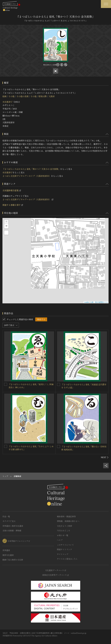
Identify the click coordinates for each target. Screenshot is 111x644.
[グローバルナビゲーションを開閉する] (106, 4)
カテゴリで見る (9, 521)
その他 (11, 96)
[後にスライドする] (105, 457)
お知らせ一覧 (63, 535)
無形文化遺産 (8, 555)
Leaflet (87, 302)
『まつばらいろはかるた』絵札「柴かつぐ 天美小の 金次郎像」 (31, 169)
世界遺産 (6, 550)
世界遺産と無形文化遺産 (13, 526)
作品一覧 (6, 516)
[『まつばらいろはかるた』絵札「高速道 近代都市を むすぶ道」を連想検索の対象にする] (59, 384)
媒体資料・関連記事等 (66, 516)
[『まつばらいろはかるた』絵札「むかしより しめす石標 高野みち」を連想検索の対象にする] (6, 446)
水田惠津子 (8, 102)
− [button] (6, 226)
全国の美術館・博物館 (12, 531)
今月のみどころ (64, 531)
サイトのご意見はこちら (67, 559)
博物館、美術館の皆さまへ (68, 521)
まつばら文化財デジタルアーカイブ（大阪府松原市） (27, 176)
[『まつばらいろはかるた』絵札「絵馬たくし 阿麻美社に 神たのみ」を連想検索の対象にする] (6, 384)
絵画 (4, 96)
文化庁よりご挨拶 (64, 526)
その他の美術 (23, 96)
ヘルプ (60, 540)
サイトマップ (63, 554)
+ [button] (6, 222)
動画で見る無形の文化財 (13, 560)
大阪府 (52, 96)
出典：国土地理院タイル (99, 302)
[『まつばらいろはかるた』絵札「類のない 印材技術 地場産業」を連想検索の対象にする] (59, 446)
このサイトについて (65, 545)
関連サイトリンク (64, 549)
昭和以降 (43, 96)
